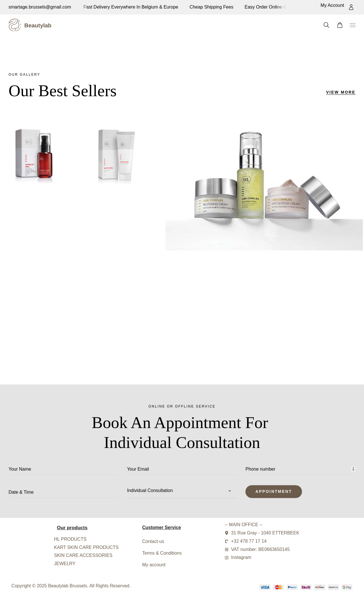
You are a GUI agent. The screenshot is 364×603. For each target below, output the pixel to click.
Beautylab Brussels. (68, 586)
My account (154, 565)
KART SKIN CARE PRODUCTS (86, 547)
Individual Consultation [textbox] (150, 493)
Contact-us (153, 541)
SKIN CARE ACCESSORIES (83, 555)
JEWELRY (65, 564)
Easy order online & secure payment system (161, 7)
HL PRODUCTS (70, 539)
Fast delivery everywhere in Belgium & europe (267, 7)
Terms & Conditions (162, 553)
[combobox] (182, 494)
